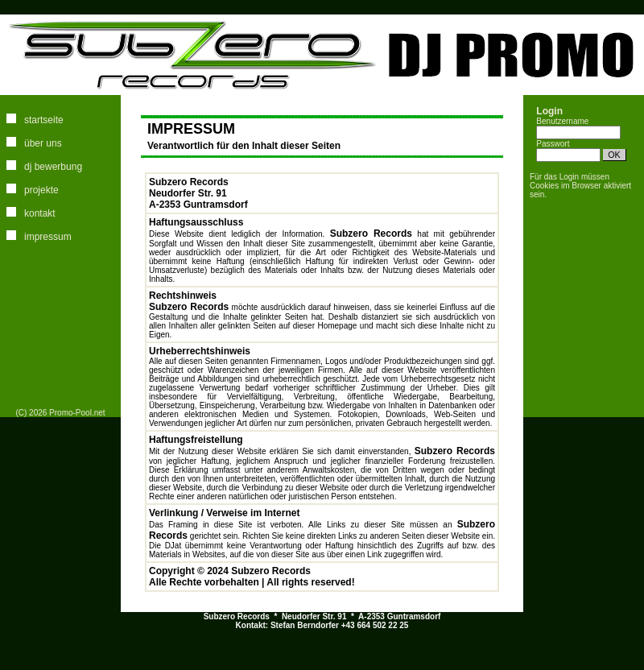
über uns (43, 143)
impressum (48, 237)
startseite (44, 120)
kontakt (40, 213)
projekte (41, 190)
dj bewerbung (53, 167)
